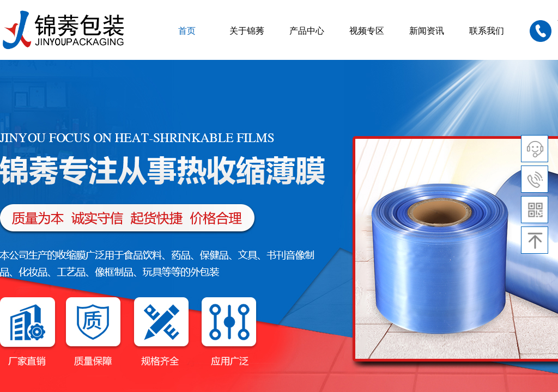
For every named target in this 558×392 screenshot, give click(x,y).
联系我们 (487, 31)
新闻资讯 (427, 31)
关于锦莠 (247, 31)
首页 (187, 31)
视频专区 (367, 31)
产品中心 (307, 31)
